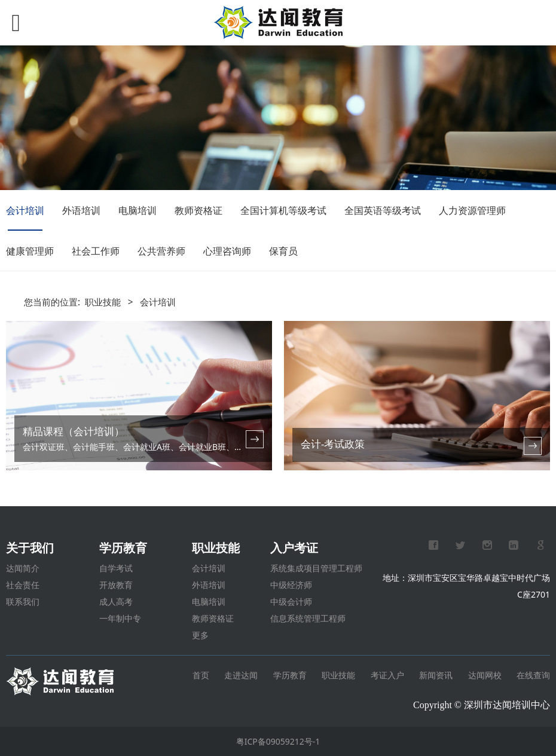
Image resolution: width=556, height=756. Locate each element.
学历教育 (290, 675)
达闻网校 (485, 675)
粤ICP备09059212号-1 (278, 741)
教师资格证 (198, 210)
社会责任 (23, 585)
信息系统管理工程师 (308, 618)
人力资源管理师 (472, 210)
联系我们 (23, 602)
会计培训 (25, 210)
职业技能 (103, 302)
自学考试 (116, 568)
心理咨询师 (227, 251)
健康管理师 (30, 251)
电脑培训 (138, 210)
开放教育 (116, 585)
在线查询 (533, 675)
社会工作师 (96, 251)
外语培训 (81, 210)
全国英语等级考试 (383, 210)
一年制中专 (120, 618)
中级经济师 (291, 585)
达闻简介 (23, 568)
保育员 (283, 251)
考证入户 (387, 675)
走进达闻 (241, 675)
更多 (200, 635)
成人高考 (116, 602)
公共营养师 (161, 251)
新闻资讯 (436, 675)
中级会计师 (291, 602)
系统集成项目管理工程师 (316, 568)
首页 (202, 675)
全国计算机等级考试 (283, 210)
